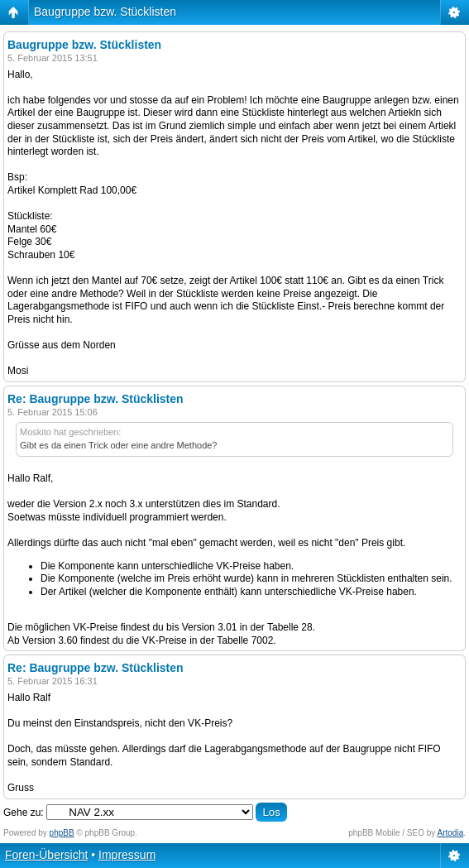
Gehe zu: (24, 813)
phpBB (62, 833)
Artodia (451, 833)
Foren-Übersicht (46, 855)
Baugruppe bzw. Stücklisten (105, 12)
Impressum (127, 855)
